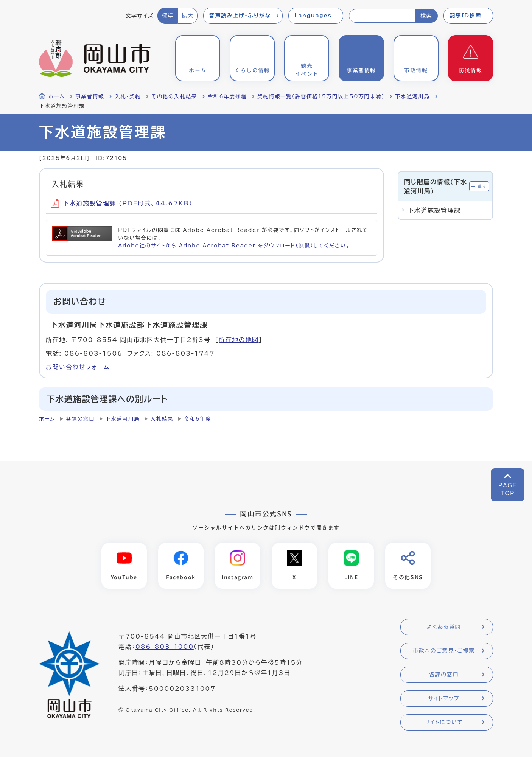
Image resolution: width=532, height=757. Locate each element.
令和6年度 (198, 419)
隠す (482, 186)
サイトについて (444, 722)
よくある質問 (444, 627)
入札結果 (162, 419)
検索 (426, 16)
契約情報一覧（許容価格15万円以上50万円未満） (321, 96)
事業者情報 (90, 96)
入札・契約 (128, 96)
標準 (167, 16)
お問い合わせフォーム (78, 367)
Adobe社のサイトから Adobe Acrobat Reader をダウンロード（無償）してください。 (234, 246)
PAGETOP (508, 489)
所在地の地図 (239, 340)
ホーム (57, 96)
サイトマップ (444, 698)
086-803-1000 (165, 647)
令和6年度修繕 (227, 96)
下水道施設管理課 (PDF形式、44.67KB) (122, 203)
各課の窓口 (80, 419)
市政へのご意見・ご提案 (444, 651)
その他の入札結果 (174, 96)
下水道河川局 (412, 96)
